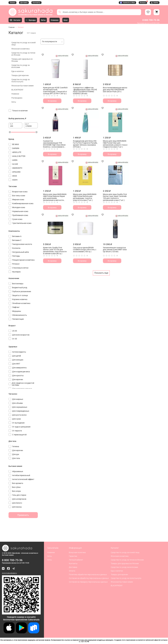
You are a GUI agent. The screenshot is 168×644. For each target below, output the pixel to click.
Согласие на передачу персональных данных (88, 582)
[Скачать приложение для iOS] (9, 633)
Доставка (24, 3)
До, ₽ (27, 124)
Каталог (21, 27)
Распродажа (17, 98)
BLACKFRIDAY (17, 90)
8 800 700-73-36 (151, 20)
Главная (12, 27)
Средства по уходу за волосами (21, 66)
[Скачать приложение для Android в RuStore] (21, 613)
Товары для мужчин (20, 75)
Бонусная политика (77, 552)
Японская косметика (20, 49)
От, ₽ (11, 124)
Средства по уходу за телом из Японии (23, 54)
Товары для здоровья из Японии (22, 60)
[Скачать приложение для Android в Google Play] (21, 633)
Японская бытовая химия (23, 86)
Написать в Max (127, 3)
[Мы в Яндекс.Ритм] (8, 569)
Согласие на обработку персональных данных (89, 578)
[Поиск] (60, 12)
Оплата (12, 3)
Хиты (14, 102)
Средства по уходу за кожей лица (23, 44)
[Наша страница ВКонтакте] (3, 569)
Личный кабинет (76, 560)
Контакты (36, 3)
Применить (23, 515)
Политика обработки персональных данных (88, 575)
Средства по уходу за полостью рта (21, 81)
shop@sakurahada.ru (9, 573)
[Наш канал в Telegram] (14, 569)
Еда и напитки (18, 71)
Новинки (15, 94)
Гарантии (73, 556)
